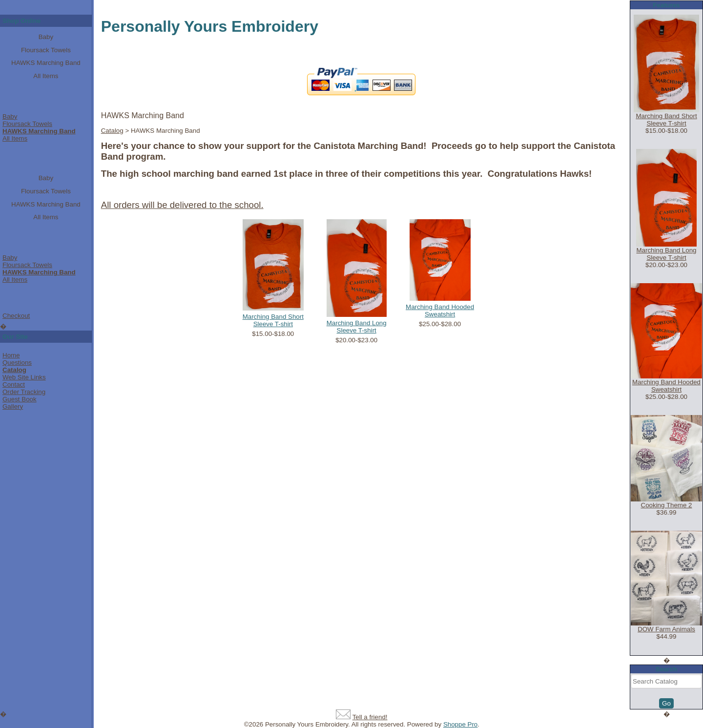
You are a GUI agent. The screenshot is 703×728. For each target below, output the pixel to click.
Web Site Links (24, 377)
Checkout (16, 316)
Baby (46, 37)
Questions (17, 363)
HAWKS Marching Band (46, 63)
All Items (46, 76)
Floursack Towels (46, 50)
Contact (14, 385)
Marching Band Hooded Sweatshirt (440, 311)
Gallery (13, 406)
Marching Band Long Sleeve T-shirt (357, 327)
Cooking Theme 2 (667, 505)
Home (11, 355)
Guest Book (20, 399)
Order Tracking (24, 392)
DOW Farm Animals (666, 629)
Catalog (14, 370)
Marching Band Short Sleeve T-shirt (273, 320)
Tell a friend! (370, 717)
